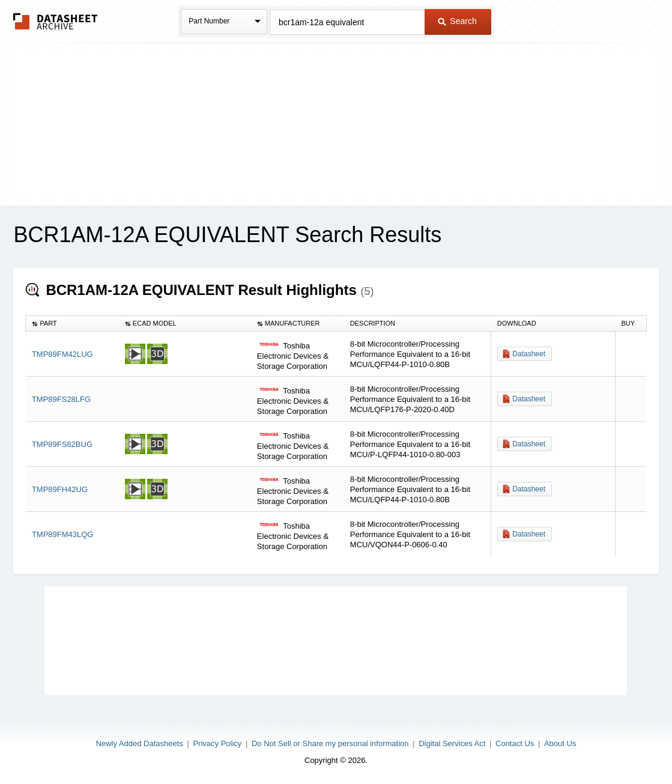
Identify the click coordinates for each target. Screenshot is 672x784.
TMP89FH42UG (60, 489)
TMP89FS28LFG (61, 399)
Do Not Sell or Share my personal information (330, 743)
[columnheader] (72, 324)
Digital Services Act (452, 743)
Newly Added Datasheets (140, 743)
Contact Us (515, 743)
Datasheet (529, 354)
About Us (560, 743)
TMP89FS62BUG (62, 444)
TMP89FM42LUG (62, 354)
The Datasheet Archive (56, 21)
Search (457, 21)
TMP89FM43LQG (63, 534)
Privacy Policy (217, 743)
